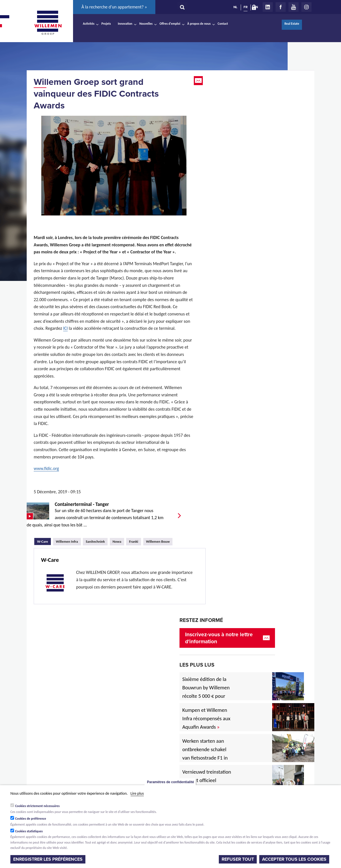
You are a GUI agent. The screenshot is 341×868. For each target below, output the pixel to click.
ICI (66, 328)
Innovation (125, 24)
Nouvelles (146, 24)
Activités (89, 24)
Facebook (281, 7)
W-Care (44, 541)
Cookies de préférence (31, 819)
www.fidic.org (46, 468)
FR (245, 7)
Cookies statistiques (29, 831)
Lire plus (137, 793)
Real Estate (292, 24)
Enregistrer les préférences (48, 859)
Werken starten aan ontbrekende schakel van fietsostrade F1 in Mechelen (205, 754)
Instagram (306, 7)
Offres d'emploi (170, 24)
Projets (106, 24)
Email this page (199, 81)
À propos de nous (199, 24)
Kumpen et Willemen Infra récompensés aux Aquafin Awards (206, 718)
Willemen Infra (67, 541)
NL (235, 7)
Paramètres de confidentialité (170, 782)
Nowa (117, 541)
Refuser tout (238, 859)
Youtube (294, 7)
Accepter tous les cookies (294, 859)
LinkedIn (268, 7)
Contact (223, 24)
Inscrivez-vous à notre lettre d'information (219, 638)
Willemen (48, 23)
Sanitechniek (95, 541)
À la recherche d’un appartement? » (114, 7)
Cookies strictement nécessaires (37, 806)
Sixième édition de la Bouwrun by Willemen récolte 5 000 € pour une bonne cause (206, 692)
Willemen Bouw (158, 541)
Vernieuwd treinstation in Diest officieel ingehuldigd (207, 780)
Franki (134, 541)
